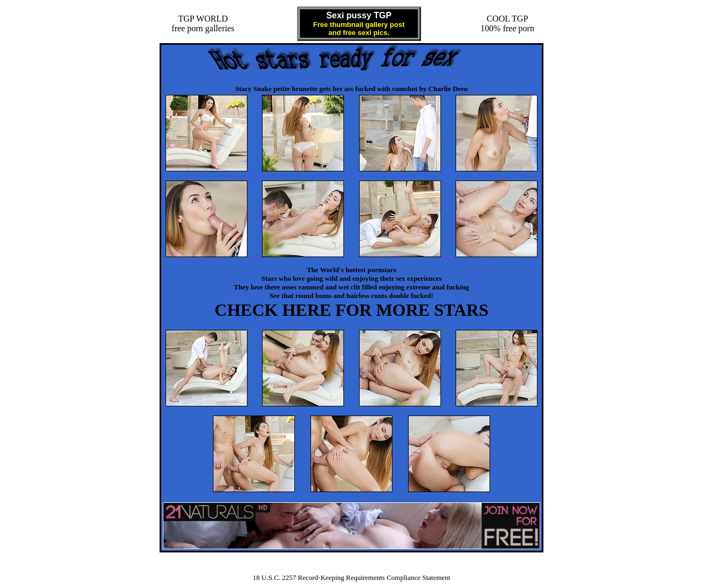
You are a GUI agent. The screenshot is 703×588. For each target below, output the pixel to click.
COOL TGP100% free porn (507, 23)
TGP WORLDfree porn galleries (203, 23)
